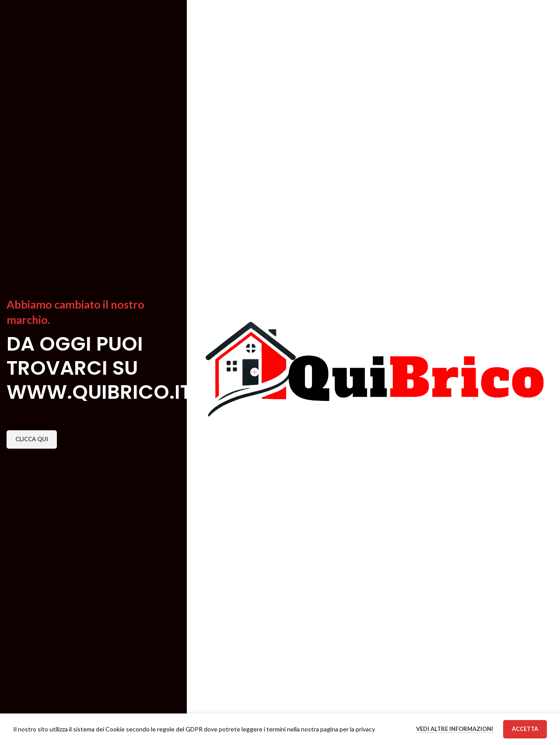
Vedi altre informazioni (455, 729)
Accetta (525, 729)
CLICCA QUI (32, 439)
